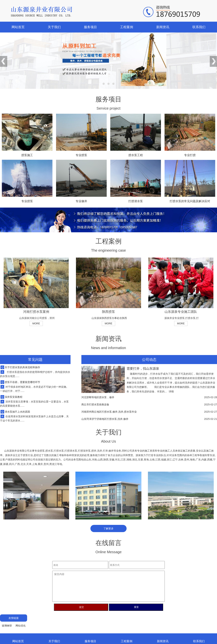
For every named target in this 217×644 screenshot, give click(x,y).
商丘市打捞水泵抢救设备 (95, 404)
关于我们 (54, 27)
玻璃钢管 (7, 626)
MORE (36, 323)
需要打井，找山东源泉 (143, 369)
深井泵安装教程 (14, 397)
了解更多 (109, 528)
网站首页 (18, 27)
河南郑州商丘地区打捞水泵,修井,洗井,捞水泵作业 (109, 412)
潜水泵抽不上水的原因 (17, 412)
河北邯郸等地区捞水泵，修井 (98, 397)
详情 (171, 391)
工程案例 (127, 27)
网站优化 (21, 626)
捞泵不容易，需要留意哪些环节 (22, 382)
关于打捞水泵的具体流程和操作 (22, 367)
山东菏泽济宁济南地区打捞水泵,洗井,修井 (105, 419)
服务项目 (90, 27)
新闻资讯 (163, 27)
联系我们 (199, 27)
